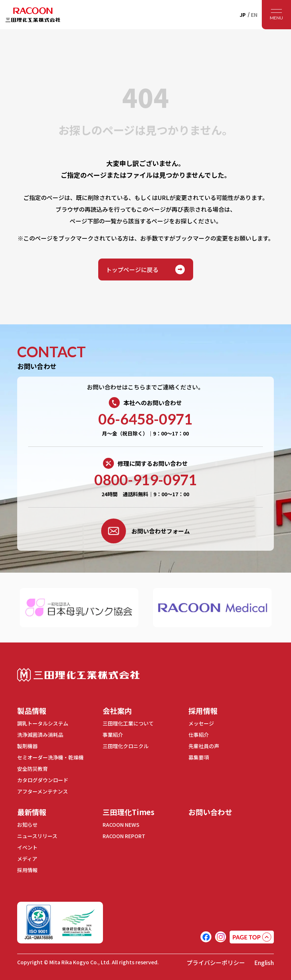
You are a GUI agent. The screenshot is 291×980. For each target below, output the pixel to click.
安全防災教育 (32, 769)
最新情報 (32, 812)
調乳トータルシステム (43, 723)
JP (243, 15)
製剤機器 (27, 746)
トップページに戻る (146, 269)
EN (254, 15)
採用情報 (203, 711)
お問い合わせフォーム (145, 531)
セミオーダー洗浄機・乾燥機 (50, 757)
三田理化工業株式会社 (78, 675)
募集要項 (199, 757)
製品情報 (32, 711)
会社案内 (117, 711)
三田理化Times (129, 812)
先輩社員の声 (204, 746)
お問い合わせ (210, 812)
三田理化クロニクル (126, 746)
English (264, 962)
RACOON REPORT (124, 836)
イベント (27, 847)
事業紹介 (113, 735)
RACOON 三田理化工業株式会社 (33, 15)
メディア (27, 859)
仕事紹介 (199, 735)
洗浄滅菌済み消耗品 (40, 735)
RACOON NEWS (121, 825)
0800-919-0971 (145, 480)
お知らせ (27, 825)
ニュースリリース (37, 836)
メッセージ (201, 723)
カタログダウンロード (43, 780)
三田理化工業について (128, 723)
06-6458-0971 (145, 419)
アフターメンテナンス (43, 791)
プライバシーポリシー (216, 962)
